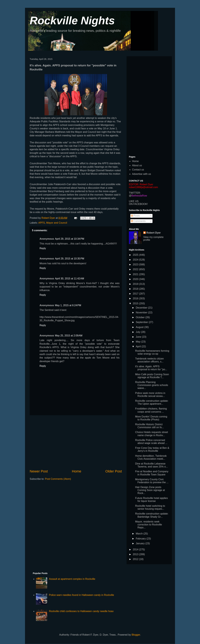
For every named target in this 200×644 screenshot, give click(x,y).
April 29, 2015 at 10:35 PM (69, 259)
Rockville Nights (72, 21)
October (141, 317)
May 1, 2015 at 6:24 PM (68, 305)
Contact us (138, 170)
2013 (136, 554)
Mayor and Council (57, 223)
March (140, 534)
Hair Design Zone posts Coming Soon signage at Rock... (150, 490)
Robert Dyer (154, 233)
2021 (136, 274)
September (142, 322)
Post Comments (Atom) (58, 479)
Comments (138, 221)
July (138, 332)
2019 (136, 284)
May (139, 342)
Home (77, 471)
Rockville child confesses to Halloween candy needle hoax (81, 611)
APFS (42, 223)
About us (137, 165)
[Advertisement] (76, 442)
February (141, 539)
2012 (136, 559)
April (139, 346)
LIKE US (134, 201)
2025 (136, 255)
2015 (136, 303)
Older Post (114, 471)
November (142, 312)
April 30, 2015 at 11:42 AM (69, 279)
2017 (136, 294)
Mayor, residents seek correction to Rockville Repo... (149, 525)
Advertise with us (141, 174)
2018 (136, 289)
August (140, 327)
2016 (136, 298)
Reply (43, 248)
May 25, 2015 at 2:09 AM (69, 336)
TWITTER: (135, 193)
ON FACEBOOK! (138, 204)
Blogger (136, 635)
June (139, 337)
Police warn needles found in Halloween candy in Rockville (81, 595)
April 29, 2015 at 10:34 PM (69, 239)
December (142, 308)
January (141, 543)
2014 (136, 549)
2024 (136, 260)
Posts (135, 216)
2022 (136, 269)
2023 (136, 265)
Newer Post (39, 471)
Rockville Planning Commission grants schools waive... (152, 385)
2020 (136, 279)
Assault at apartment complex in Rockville (72, 579)
